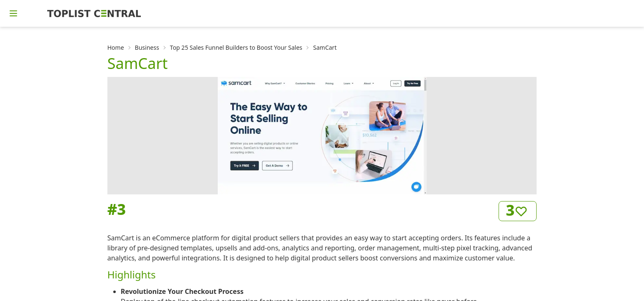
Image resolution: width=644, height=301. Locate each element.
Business (147, 47)
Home (116, 47)
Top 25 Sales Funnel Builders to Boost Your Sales (236, 47)
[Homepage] (94, 13)
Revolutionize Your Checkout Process (182, 291)
